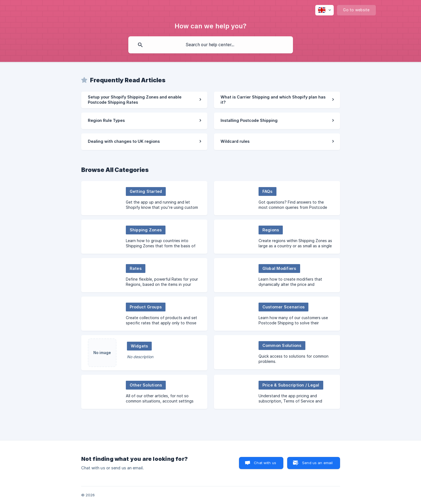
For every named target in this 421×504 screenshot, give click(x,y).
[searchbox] (211, 45)
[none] (324, 10)
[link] (144, 100)
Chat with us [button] (265, 463)
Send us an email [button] (317, 463)
